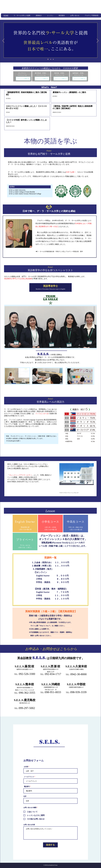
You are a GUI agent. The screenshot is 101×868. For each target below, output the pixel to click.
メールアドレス (29, 777)
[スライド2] (51, 59)
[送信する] (50, 845)
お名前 (26, 767)
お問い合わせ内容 (29, 825)
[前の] (3, 41)
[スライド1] (48, 59)
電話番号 (27, 787)
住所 (25, 796)
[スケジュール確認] (23, 79)
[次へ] (98, 41)
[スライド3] (53, 59)
